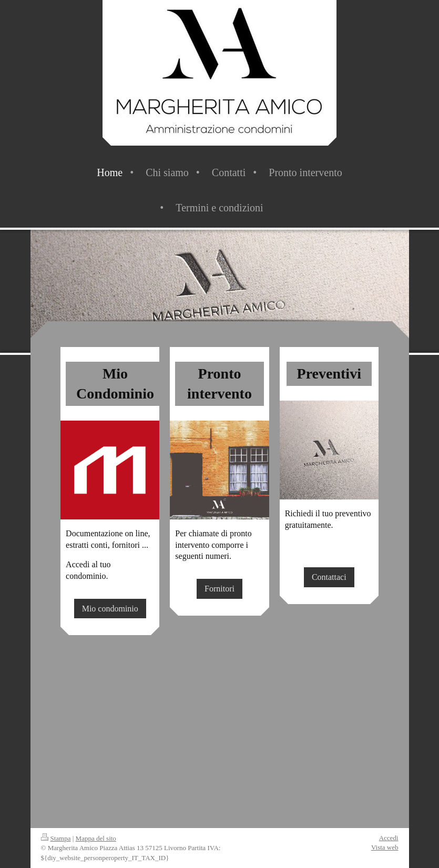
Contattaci (329, 577)
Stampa (56, 838)
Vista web (385, 847)
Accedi (389, 838)
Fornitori (219, 589)
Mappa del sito (96, 838)
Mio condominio (110, 609)
